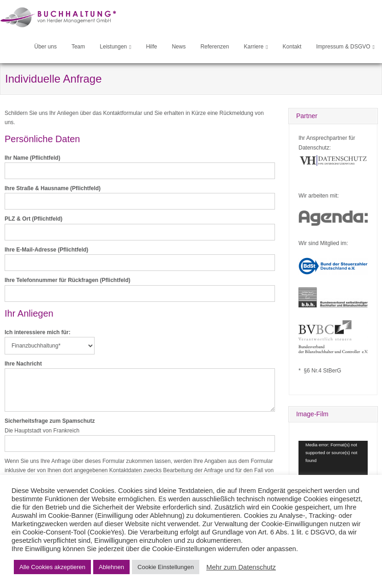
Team (78, 47)
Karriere (254, 47)
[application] (333, 460)
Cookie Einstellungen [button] (166, 567)
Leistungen (113, 47)
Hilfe (151, 47)
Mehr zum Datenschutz (241, 567)
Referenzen (215, 47)
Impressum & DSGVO (343, 47)
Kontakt (292, 47)
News (179, 47)
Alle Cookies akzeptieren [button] (52, 567)
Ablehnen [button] (111, 567)
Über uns (45, 47)
